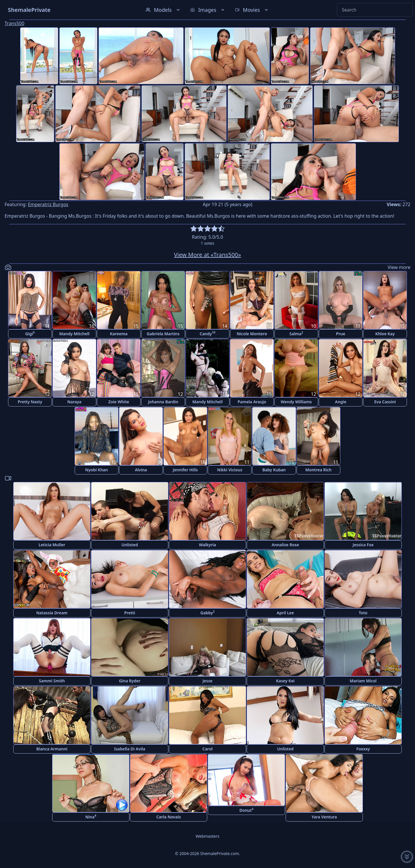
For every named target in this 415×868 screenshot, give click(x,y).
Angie (341, 402)
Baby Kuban (274, 470)
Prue (341, 334)
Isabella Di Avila (130, 749)
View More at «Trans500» (207, 255)
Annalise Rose (285, 545)
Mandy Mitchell (74, 334)
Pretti (130, 613)
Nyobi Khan (97, 470)
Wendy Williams (296, 402)
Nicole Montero (252, 334)
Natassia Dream (52, 613)
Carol (207, 749)
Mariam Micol (363, 681)
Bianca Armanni (52, 749)
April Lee (285, 613)
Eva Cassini (385, 402)
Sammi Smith (52, 681)
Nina (91, 817)
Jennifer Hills (185, 470)
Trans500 (14, 23)
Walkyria (207, 545)
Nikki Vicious (230, 470)
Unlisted (130, 545)
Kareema (119, 334)
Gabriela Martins (163, 334)
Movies (252, 10)
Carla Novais (168, 817)
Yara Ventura (324, 817)
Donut (246, 810)
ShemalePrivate (29, 10)
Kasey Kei (285, 681)
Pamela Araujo (252, 402)
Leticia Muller (52, 545)
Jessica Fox (363, 545)
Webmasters (207, 836)
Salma (296, 333)
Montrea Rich (319, 470)
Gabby (207, 612)
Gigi (30, 333)
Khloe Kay (385, 334)
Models (163, 10)
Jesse (208, 681)
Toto (363, 613)
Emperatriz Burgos (48, 204)
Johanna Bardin (163, 402)
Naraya (74, 402)
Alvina (141, 470)
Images (208, 10)
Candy (208, 333)
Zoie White (119, 402)
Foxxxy (363, 749)
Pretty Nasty (30, 402)
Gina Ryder (130, 681)
